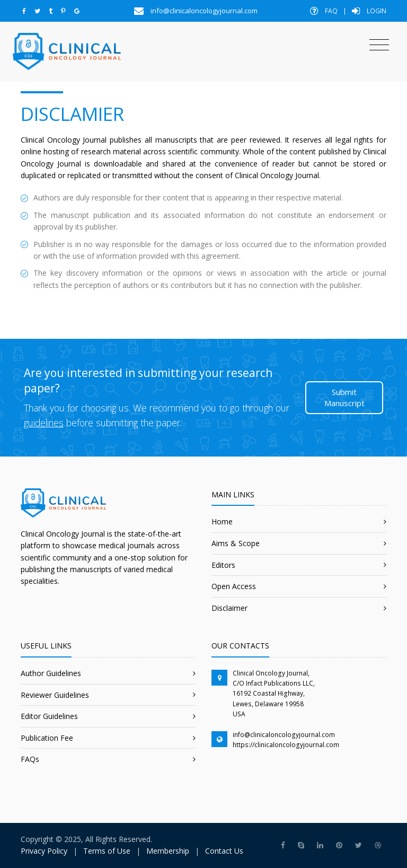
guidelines (44, 423)
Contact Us (224, 851)
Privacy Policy (44, 851)
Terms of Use (107, 851)
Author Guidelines (51, 673)
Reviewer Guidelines (55, 695)
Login (369, 11)
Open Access (234, 586)
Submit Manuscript (344, 397)
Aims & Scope (236, 543)
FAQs (30, 759)
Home (222, 521)
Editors (223, 565)
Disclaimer (229, 608)
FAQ (324, 11)
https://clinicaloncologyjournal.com (286, 745)
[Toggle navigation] (379, 45)
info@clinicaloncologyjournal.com (284, 735)
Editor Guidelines (49, 716)
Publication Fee (47, 738)
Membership (168, 851)
